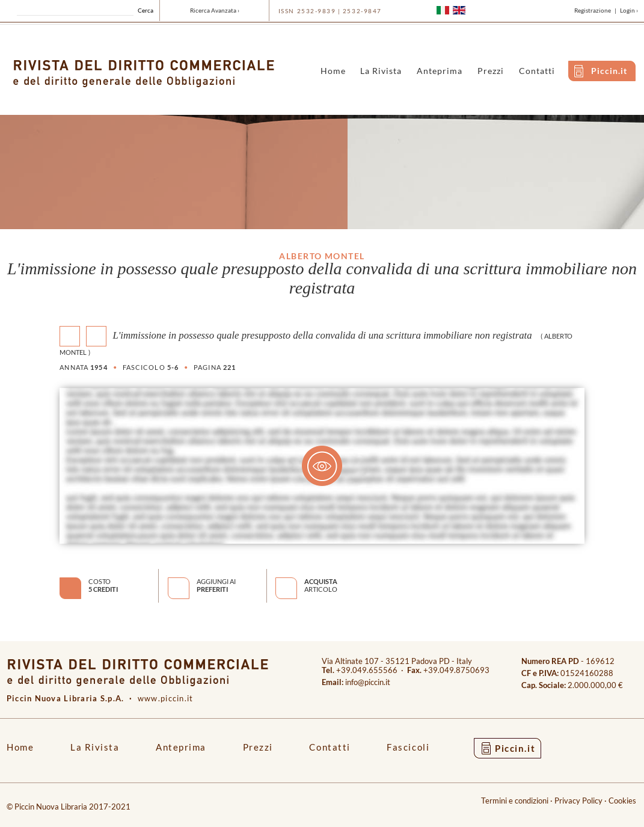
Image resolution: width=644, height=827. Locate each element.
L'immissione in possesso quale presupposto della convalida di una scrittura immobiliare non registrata (322, 335)
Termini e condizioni (515, 801)
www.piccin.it (166, 699)
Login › (629, 10)
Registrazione (593, 10)
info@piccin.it (368, 682)
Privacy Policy (578, 801)
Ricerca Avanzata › (215, 10)
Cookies (622, 801)
